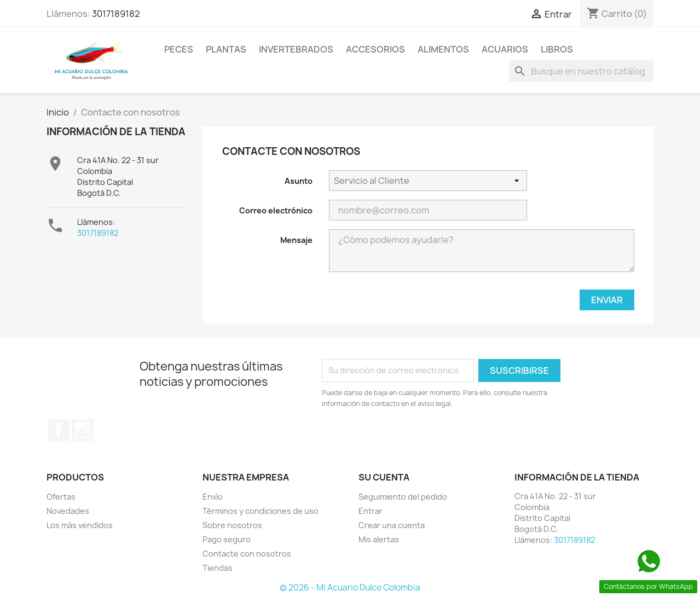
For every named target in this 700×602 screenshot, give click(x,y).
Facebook (59, 430)
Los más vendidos (80, 525)
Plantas (226, 49)
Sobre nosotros (232, 525)
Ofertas (61, 497)
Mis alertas (379, 539)
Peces (179, 49)
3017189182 (116, 14)
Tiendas (218, 568)
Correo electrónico (276, 210)
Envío (213, 497)
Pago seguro (227, 539)
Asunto (299, 181)
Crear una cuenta (392, 525)
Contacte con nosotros (247, 554)
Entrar (371, 511)
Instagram (83, 430)
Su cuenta (384, 477)
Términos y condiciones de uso (261, 511)
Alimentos (443, 49)
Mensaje (296, 240)
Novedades (68, 511)
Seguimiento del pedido (403, 497)
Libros (557, 49)
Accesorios (375, 49)
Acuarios (505, 49)
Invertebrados (296, 49)
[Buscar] (581, 71)
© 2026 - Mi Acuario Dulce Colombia (350, 587)
